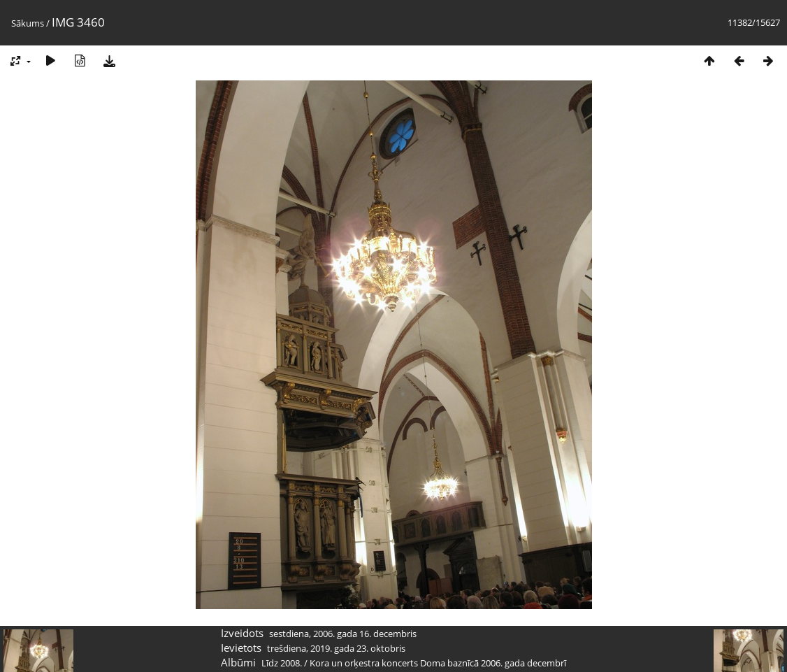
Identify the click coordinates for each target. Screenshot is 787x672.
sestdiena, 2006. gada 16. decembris (343, 634)
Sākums (28, 23)
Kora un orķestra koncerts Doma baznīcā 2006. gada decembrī (438, 663)
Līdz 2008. (282, 663)
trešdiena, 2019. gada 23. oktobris (336, 648)
